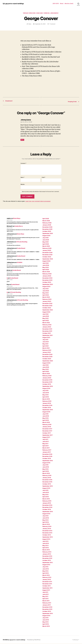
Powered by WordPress (36, 640)
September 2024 (48, 259)
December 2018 (47, 406)
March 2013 (46, 550)
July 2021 (45, 340)
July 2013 (45, 542)
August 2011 (46, 590)
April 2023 (46, 295)
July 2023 (46, 289)
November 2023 (47, 280)
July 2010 (45, 618)
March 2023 (46, 297)
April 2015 (46, 497)
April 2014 (46, 522)
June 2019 (46, 393)
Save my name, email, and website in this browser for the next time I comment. (41, 192)
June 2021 (46, 342)
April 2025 (46, 244)
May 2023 (46, 293)
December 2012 (47, 556)
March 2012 (46, 576)
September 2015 (48, 486)
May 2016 (45, 469)
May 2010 (45, 622)
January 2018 (47, 427)
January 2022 (47, 327)
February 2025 (47, 249)
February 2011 (47, 603)
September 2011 (47, 588)
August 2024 (46, 261)
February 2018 (47, 425)
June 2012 (46, 569)
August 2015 (46, 488)
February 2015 (47, 501)
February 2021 (47, 350)
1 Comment (53, 24)
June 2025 (46, 240)
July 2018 (45, 414)
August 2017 (46, 438)
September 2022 (48, 310)
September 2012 (48, 563)
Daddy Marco (19, 226)
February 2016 (47, 476)
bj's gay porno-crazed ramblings (15, 4)
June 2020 (46, 367)
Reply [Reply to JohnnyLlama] (22, 140)
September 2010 (48, 614)
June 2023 (46, 291)
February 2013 (47, 552)
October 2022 (47, 308)
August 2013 (46, 539)
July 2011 (45, 593)
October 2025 (47, 232)
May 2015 (45, 495)
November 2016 (47, 457)
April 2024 (46, 270)
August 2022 (46, 312)
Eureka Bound (21, 248)
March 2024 (46, 272)
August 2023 (46, 287)
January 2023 (47, 302)
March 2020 (46, 374)
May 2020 (46, 370)
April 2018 (46, 421)
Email (44, 178)
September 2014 (48, 512)
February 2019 (47, 401)
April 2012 (46, 573)
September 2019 (48, 387)
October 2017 (47, 433)
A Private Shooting (22, 242)
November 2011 (47, 584)
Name (22, 178)
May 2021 (45, 344)
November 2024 (47, 255)
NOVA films (40, 13)
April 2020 (46, 372)
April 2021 (46, 346)
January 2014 (47, 529)
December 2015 (47, 480)
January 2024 (47, 276)
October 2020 (47, 359)
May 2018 (45, 418)
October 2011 (47, 586)
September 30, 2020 (40, 24)
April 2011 (45, 599)
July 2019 (45, 391)
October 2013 (47, 535)
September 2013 (48, 537)
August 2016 (46, 463)
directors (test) (69, 4)
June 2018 (46, 416)
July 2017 (45, 440)
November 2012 (47, 559)
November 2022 (47, 306)
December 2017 (47, 429)
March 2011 (46, 601)
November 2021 (47, 331)
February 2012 (47, 578)
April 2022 (46, 321)
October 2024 (47, 257)
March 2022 (46, 323)
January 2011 (47, 605)
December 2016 (47, 455)
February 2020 (47, 376)
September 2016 (48, 461)
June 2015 (46, 493)
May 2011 (45, 597)
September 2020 (48, 361)
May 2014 (45, 520)
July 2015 (45, 491)
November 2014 (47, 508)
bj (30, 24)
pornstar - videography (53, 13)
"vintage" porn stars (28, 13)
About (62, 4)
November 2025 (47, 229)
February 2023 (47, 300)
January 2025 (47, 251)
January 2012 (47, 580)
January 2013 (47, 554)
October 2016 (47, 459)
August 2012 (46, 565)
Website (23, 185)
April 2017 (46, 446)
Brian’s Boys (17, 219)
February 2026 (47, 223)
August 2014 (46, 514)
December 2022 (47, 304)
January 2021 (47, 353)
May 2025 (46, 242)
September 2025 (48, 234)
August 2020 (46, 363)
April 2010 (46, 624)
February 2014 (47, 527)
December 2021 (47, 329)
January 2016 (47, 478)
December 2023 (47, 278)
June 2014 (46, 518)
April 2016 (46, 471)
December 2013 (47, 531)
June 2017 (46, 442)
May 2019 (45, 395)
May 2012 (45, 571)
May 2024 (46, 268)
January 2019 (47, 404)
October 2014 (47, 510)
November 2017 (47, 431)
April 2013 (46, 548)
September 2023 (48, 285)
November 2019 (47, 382)
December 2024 (47, 253)
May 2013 (45, 546)
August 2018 (46, 412)
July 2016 (45, 465)
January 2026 (47, 225)
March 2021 (46, 348)
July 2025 (46, 238)
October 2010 (47, 612)
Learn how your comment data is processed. (38, 202)
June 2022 (46, 317)
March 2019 (46, 399)
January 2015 (47, 503)
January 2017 (47, 452)
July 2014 (45, 516)
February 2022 (47, 325)
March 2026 (46, 221)
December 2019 (47, 380)
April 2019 (46, 397)
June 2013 (46, 544)
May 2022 (45, 319)
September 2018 (48, 410)
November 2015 (47, 482)
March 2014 (46, 525)
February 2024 (47, 274)
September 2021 (48, 336)
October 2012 (47, 561)
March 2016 (46, 474)
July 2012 (45, 567)
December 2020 (47, 355)
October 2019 (47, 384)
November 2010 (47, 609)
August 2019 (46, 389)
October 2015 (47, 484)
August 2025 (46, 236)
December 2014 (47, 505)
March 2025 (46, 246)
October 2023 (47, 283)
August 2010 (46, 616)
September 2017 (48, 435)
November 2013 (47, 533)
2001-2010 (56, 4)
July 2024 (46, 263)
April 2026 (46, 219)
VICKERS (20, 263)
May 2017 (45, 444)
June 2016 (46, 467)
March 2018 (46, 423)
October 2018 (47, 408)
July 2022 (45, 314)
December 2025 (47, 227)
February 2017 (47, 450)
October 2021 (47, 333)
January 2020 (47, 378)
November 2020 (47, 357)
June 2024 (46, 266)
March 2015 (46, 499)
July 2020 (46, 365)
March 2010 (46, 626)
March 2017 (46, 448)
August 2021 (46, 338)
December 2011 (47, 582)
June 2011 (46, 595)
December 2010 (47, 607)
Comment (23, 164)
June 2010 (46, 620)
